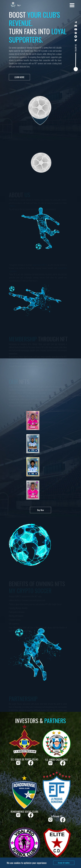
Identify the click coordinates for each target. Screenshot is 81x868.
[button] (72, 5)
